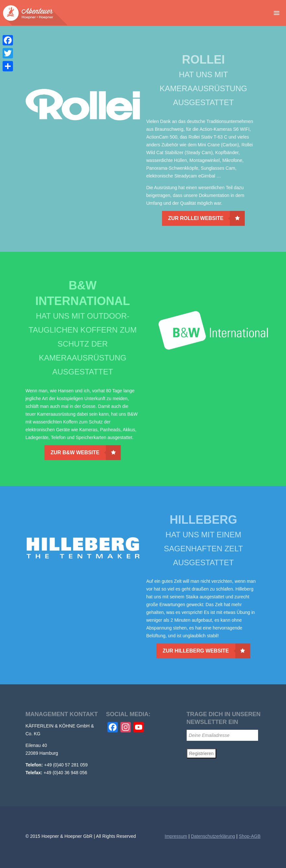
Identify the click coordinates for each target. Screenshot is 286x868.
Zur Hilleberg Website (206, 651)
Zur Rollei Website (207, 218)
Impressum (176, 836)
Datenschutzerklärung (213, 836)
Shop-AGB (250, 836)
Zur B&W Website (86, 453)
